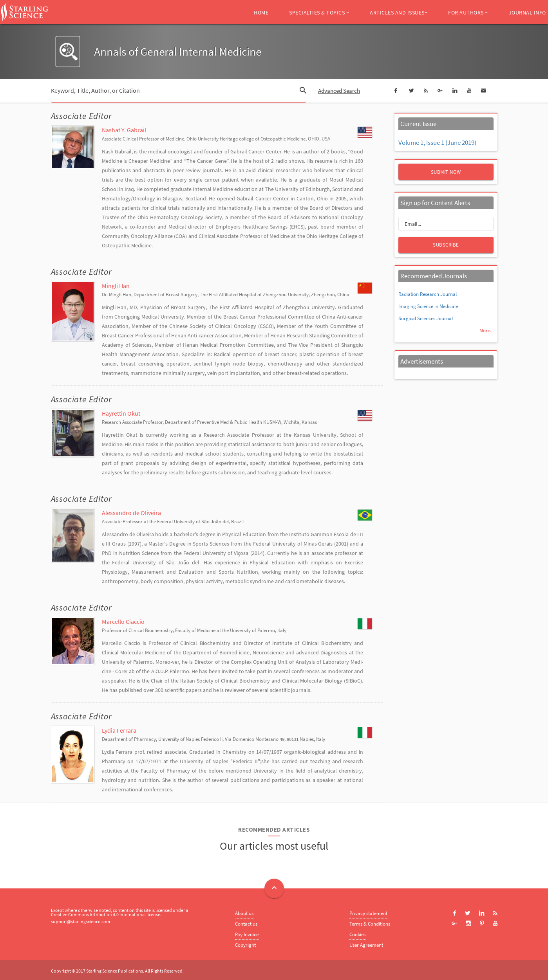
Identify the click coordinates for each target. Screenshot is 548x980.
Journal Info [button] (527, 13)
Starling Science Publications (115, 971)
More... (487, 331)
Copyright (245, 945)
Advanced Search (339, 91)
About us (244, 913)
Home (261, 13)
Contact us (246, 924)
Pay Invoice (247, 934)
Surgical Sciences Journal (426, 318)
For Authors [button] (468, 13)
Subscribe (446, 245)
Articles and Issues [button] (399, 13)
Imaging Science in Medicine (428, 306)
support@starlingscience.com (80, 921)
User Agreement (366, 945)
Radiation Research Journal (428, 294)
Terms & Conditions (370, 924)
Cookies (357, 934)
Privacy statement (368, 913)
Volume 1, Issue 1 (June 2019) (437, 142)
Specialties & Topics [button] (319, 13)
